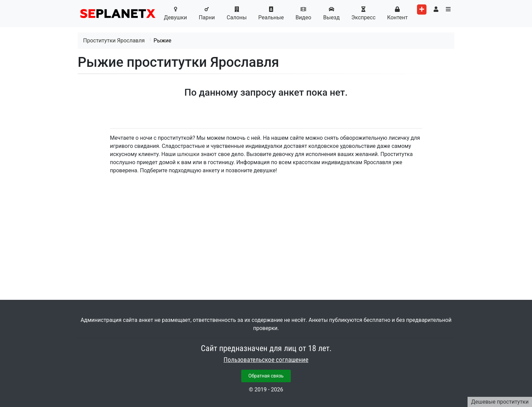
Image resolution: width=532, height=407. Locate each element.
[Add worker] (422, 9)
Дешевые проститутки (500, 402)
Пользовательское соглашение (266, 360)
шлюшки (188, 154)
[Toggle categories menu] (448, 9)
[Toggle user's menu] (436, 9)
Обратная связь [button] (266, 376)
